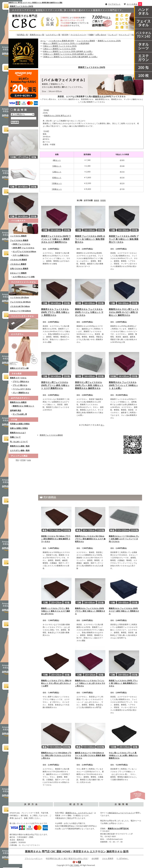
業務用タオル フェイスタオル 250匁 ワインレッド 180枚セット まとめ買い (123, 385)
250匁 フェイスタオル (22, 244)
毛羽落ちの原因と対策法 (20, 424)
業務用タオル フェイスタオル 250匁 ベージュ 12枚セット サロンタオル (89, 312)
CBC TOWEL (75, 865)
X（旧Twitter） (123, 858)
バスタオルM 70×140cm (20, 306)
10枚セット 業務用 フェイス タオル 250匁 (60, 46)
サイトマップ (124, 35)
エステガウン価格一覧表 (20, 450)
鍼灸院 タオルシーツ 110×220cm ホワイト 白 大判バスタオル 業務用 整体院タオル (90, 755)
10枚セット (57, 166)
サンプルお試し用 (20, 414)
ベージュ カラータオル (22, 389)
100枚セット (57, 183)
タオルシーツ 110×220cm (20, 311)
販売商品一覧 (23, 35)
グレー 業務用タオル (21, 393)
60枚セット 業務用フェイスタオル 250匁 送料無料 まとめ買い (68, 51)
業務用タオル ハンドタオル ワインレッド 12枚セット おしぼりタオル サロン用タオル (90, 683)
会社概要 (95, 858)
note (29, 460)
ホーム (43, 41)
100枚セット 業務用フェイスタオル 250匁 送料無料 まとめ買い (68, 54)
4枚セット (57, 160)
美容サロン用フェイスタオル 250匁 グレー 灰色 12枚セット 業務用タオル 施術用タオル (89, 385)
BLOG (134, 35)
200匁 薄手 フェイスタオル (24, 248)
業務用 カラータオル (18, 378)
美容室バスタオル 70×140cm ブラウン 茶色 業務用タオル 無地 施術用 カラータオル (56, 539)
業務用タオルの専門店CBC (118, 828)
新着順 (103, 200)
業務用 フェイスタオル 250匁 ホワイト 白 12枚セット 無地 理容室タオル (90, 239)
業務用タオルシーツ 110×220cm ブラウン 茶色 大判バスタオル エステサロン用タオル (56, 755)
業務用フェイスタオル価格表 (51, 435)
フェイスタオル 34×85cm (20, 302)
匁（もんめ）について (19, 442)
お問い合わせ (101, 35)
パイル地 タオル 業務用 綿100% (61, 41)
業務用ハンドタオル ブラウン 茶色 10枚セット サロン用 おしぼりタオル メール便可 (56, 683)
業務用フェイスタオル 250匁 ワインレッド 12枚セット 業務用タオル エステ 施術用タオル (56, 239)
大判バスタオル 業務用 (19, 269)
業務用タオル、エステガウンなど (79, 813)
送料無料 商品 (16, 410)
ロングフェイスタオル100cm (24, 252)
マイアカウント (114, 4)
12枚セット (57, 172)
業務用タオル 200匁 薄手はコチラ (58, 116)
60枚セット (57, 178)
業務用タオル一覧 (37, 35)
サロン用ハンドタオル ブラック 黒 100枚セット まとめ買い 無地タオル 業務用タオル (123, 755)
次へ (102, 425)
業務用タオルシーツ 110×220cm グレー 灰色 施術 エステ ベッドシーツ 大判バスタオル (124, 539)
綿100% (65, 35)
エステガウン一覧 (53, 35)
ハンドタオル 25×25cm (19, 297)
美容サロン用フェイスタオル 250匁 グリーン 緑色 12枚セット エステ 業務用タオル (55, 385)
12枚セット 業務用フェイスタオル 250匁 (59, 49)
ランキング (113, 35)
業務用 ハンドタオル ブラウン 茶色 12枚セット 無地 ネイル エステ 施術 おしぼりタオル (56, 611)
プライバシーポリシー (34, 858)
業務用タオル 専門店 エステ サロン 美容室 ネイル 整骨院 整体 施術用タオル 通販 (35, 3)
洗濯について (15, 437)
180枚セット (57, 189)
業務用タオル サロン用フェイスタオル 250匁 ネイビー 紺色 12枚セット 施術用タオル (124, 312)
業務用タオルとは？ (18, 433)
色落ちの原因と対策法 (19, 428)
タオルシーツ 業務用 (18, 273)
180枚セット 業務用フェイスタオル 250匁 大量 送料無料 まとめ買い (70, 57)
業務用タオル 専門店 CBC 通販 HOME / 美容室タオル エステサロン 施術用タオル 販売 (77, 851)
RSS (17, 460)
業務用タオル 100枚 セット (24, 406)
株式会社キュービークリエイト (122, 813)
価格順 (96, 200)
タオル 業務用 (108, 858)
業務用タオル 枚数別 (18, 402)
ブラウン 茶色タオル (21, 382)
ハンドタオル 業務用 (18, 236)
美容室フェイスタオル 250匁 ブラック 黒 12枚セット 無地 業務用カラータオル (124, 239)
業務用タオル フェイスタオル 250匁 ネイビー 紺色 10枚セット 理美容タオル (124, 611)
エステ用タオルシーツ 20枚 (24, 277)
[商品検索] (24, 118)
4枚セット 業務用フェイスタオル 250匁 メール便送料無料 (66, 43)
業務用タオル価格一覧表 (20, 446)
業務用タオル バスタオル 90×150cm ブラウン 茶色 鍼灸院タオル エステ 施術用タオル (90, 539)
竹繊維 (91, 35)
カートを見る (132, 4)
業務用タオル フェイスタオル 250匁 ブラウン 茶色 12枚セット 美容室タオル (55, 312)
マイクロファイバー (78, 35)
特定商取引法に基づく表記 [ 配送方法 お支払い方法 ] (67, 858)
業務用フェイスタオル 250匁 (22, 6)
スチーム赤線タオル (21, 255)
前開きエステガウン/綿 (19, 368)
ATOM (23, 460)
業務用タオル (99, 96)
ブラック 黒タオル (20, 385)
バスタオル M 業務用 (18, 260)
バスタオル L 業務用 (18, 264)
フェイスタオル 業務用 (19, 240)
